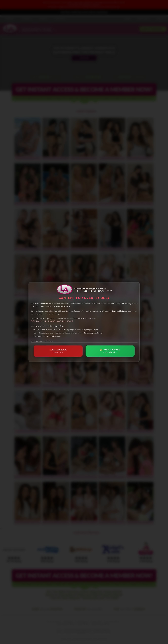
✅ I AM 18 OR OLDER (110, 351)
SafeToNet (61, 321)
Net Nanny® (50, 321)
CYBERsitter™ (37, 321)
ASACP (70, 321)
